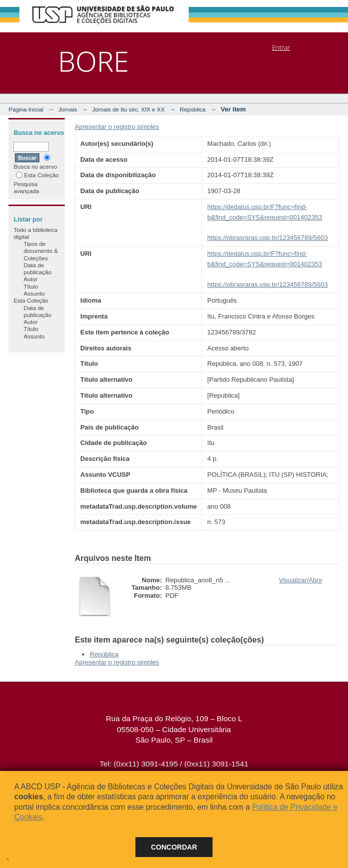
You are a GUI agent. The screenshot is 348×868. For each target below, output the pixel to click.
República (193, 109)
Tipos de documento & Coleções (41, 251)
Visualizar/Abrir (300, 580)
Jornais (68, 109)
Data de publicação (37, 269)
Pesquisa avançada (26, 187)
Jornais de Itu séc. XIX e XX (128, 109)
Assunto (34, 293)
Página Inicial (26, 109)
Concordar (174, 847)
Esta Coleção (37, 175)
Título (31, 286)
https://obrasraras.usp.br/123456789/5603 (267, 238)
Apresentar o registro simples (117, 127)
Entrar (281, 47)
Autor (30, 279)
